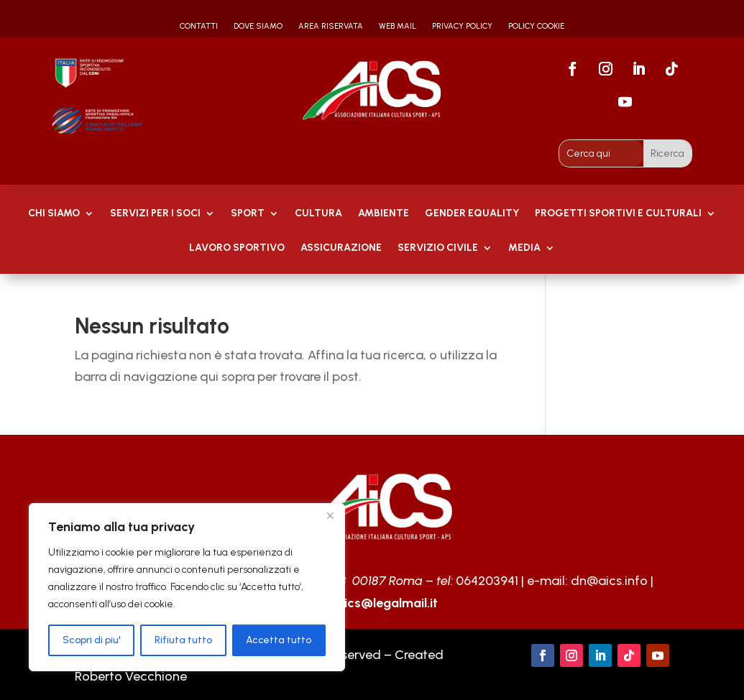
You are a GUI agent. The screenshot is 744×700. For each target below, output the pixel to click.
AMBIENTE (384, 214)
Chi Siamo (54, 214)
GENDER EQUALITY (472, 214)
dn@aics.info (609, 581)
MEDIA (524, 248)
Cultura (318, 214)
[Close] (330, 515)
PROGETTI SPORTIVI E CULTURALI (618, 214)
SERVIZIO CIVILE (438, 248)
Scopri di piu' (92, 640)
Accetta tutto (279, 640)
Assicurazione (341, 248)
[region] (187, 587)
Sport (248, 214)
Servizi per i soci (155, 214)
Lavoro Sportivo (237, 248)
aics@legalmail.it (387, 603)
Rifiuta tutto (183, 640)
